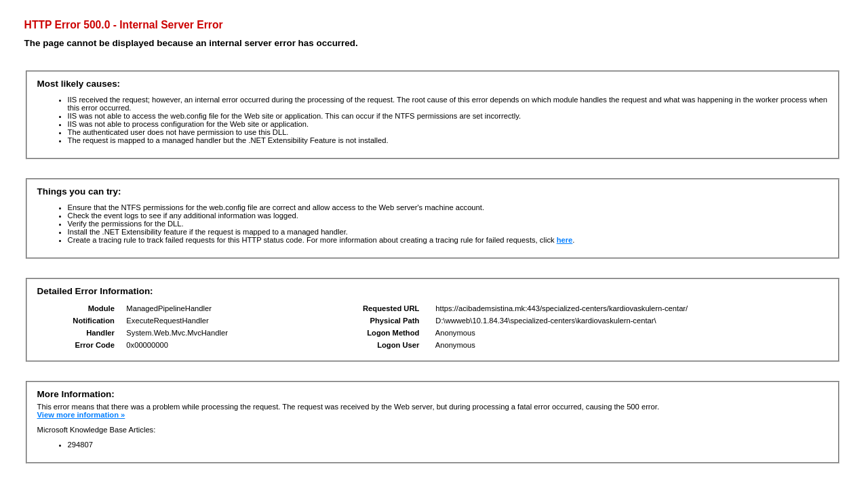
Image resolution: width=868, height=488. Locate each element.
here (565, 240)
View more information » (81, 415)
